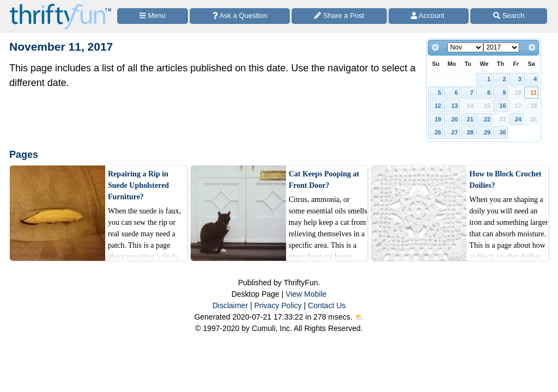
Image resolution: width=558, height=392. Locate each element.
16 (502, 106)
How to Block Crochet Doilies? (505, 180)
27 (454, 132)
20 (454, 119)
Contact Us (327, 305)
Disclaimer (230, 305)
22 (487, 119)
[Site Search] (509, 16)
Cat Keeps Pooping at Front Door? (324, 180)
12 (438, 106)
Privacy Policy (278, 305)
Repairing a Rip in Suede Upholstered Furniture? (138, 185)
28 (470, 132)
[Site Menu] (153, 16)
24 (518, 119)
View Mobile (306, 294)
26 (438, 132)
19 (438, 119)
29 (487, 132)
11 (533, 93)
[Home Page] (60, 6)
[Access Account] (429, 16)
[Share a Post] (339, 16)
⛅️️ (359, 317)
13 (454, 106)
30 (502, 132)
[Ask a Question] (240, 16)
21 (470, 119)
